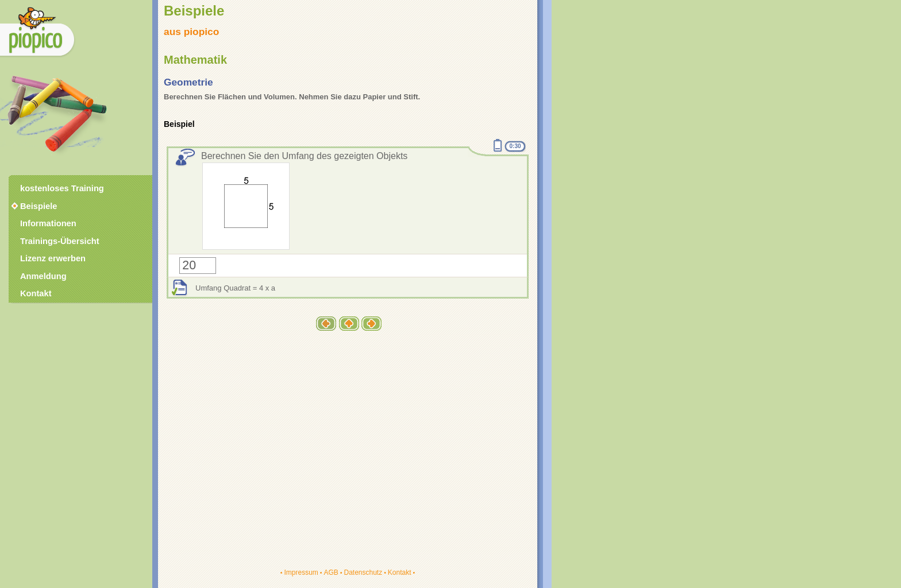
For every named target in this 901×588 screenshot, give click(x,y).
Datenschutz (363, 572)
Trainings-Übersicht (60, 241)
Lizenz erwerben (53, 258)
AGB (331, 572)
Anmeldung (43, 276)
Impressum (301, 572)
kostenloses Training (62, 188)
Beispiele (38, 206)
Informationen (48, 223)
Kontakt (400, 572)
